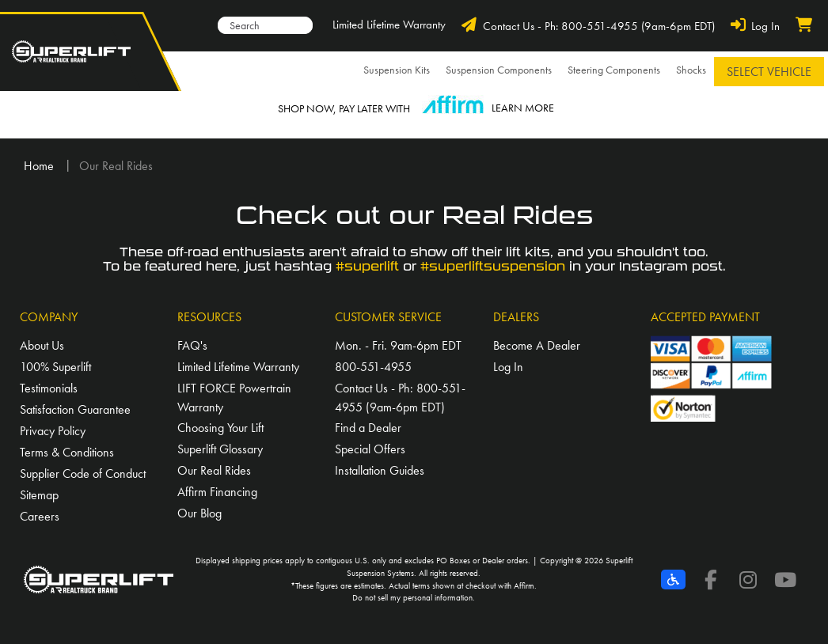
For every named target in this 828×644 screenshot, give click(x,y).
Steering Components (614, 70)
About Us (42, 345)
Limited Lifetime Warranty (389, 25)
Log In (508, 367)
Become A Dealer (537, 345)
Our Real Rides (214, 470)
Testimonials (49, 388)
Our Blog (199, 513)
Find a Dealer (368, 428)
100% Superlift (55, 367)
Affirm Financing (217, 492)
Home (39, 166)
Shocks (691, 70)
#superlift (367, 266)
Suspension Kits (397, 70)
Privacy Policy (53, 431)
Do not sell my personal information (412, 597)
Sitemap (39, 495)
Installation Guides (380, 470)
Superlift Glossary (220, 449)
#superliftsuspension (493, 266)
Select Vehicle (769, 72)
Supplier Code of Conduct (83, 474)
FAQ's (192, 345)
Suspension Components (499, 70)
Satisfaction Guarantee (75, 409)
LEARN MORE (523, 108)
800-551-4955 (373, 367)
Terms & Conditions (67, 452)
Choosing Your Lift (220, 428)
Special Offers (370, 449)
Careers (40, 516)
